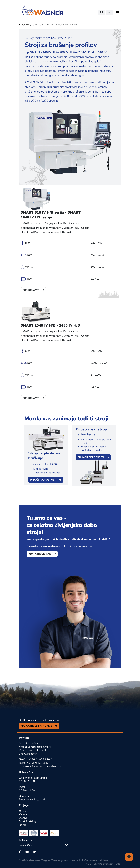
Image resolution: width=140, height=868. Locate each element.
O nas (22, 811)
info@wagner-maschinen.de (46, 766)
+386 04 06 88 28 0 (40, 759)
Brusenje (24, 25)
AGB (89, 864)
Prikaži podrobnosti (44, 480)
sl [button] (110, 13)
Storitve (23, 818)
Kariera (23, 815)
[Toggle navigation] (118, 13)
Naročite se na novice (37, 726)
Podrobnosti (31, 290)
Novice (23, 825)
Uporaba (24, 796)
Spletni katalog (27, 821)
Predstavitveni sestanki (32, 800)
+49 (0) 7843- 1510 (37, 763)
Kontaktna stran (40, 554)
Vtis (118, 864)
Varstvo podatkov (103, 864)
